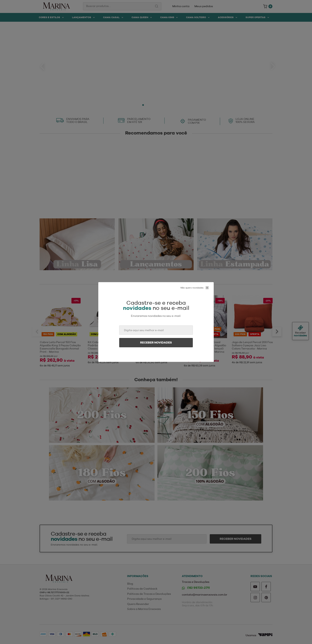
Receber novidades (156, 343)
